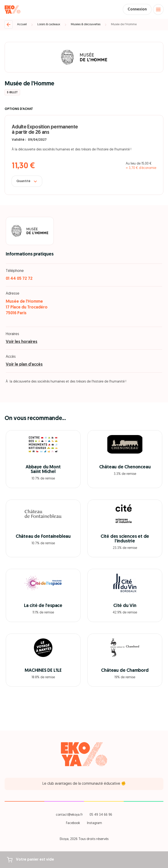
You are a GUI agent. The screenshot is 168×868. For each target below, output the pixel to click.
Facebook (73, 823)
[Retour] (9, 25)
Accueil (22, 24)
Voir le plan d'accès (24, 365)
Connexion (137, 9)
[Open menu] (158, 9)
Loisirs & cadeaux (49, 24)
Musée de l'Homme (124, 24)
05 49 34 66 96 (101, 815)
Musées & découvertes (86, 24)
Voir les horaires (22, 342)
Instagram (94, 823)
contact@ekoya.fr (69, 815)
